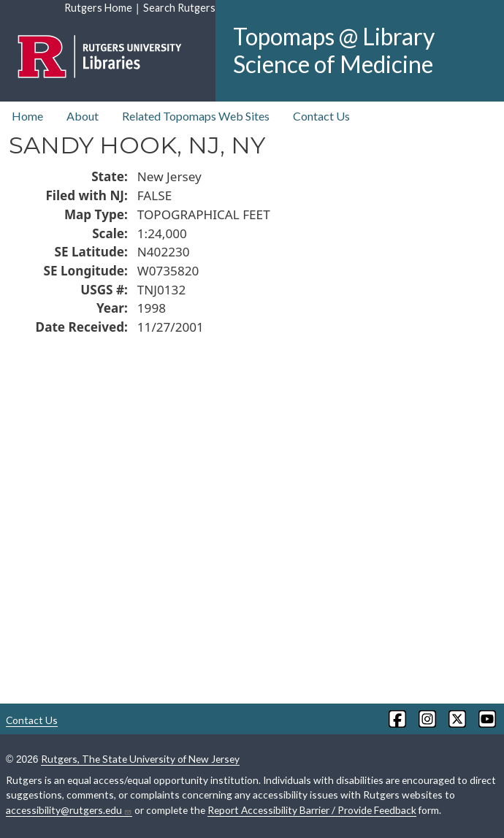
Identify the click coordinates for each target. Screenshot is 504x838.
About (83, 116)
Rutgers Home (98, 8)
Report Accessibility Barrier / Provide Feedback (312, 810)
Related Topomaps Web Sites (196, 116)
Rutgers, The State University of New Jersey (140, 759)
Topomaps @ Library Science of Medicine (334, 50)
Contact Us (321, 116)
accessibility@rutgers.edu (69, 810)
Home (27, 116)
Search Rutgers (179, 8)
